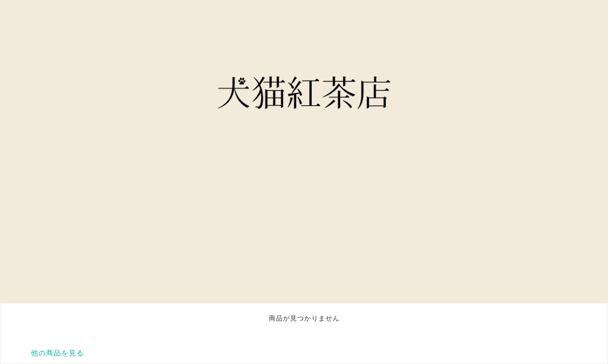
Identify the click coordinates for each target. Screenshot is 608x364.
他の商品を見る (57, 353)
